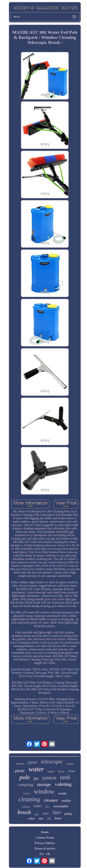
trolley (66, 801)
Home (45, 832)
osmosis (70, 764)
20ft (49, 819)
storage (44, 784)
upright (63, 793)
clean (71, 771)
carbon (26, 793)
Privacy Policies (45, 843)
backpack (20, 764)
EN (42, 854)
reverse (51, 772)
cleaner (51, 800)
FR (48, 854)
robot (31, 819)
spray (61, 771)
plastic (20, 771)
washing (25, 807)
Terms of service (45, 848)
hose (58, 818)
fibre (47, 807)
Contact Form (45, 838)
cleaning (29, 799)
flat (36, 779)
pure (46, 813)
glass (37, 814)
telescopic (52, 762)
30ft (41, 819)
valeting (63, 784)
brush (24, 812)
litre (57, 812)
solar (38, 806)
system (49, 778)
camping (26, 785)
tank (65, 777)
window (44, 791)
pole (25, 777)
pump (68, 814)
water (36, 769)
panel (33, 762)
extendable (61, 806)
